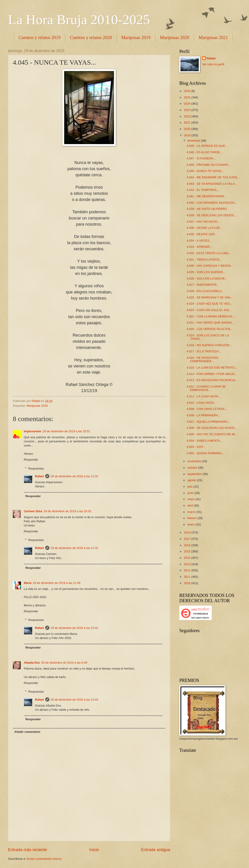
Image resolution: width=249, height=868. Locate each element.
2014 (188, 558)
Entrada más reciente (28, 850)
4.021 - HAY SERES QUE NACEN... (210, 323)
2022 (188, 116)
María (28, 583)
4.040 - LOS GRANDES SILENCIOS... (212, 203)
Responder (31, 460)
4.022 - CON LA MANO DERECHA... (211, 316)
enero (192, 524)
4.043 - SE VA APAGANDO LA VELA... (212, 184)
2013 (188, 564)
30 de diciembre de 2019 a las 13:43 (74, 700)
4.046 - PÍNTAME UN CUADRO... (209, 165)
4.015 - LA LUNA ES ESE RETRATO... (212, 368)
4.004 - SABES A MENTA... (204, 441)
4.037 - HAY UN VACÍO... (203, 222)
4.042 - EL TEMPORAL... (203, 190)
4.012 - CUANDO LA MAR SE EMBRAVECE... (206, 388)
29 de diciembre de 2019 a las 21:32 (74, 476)
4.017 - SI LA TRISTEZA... (204, 351)
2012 (188, 570)
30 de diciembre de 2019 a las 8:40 (64, 663)
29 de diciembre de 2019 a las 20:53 (67, 511)
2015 (188, 551)
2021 (188, 123)
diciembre (194, 141)
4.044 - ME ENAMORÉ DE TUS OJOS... (213, 177)
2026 (188, 91)
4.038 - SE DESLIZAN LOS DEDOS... (211, 215)
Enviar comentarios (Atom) (44, 859)
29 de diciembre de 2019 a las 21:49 (57, 583)
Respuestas (36, 468)
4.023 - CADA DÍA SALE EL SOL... (209, 310)
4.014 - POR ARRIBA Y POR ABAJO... (212, 374)
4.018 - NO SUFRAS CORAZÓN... (209, 345)
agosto (192, 480)
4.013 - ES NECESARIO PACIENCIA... (212, 380)
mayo (191, 499)
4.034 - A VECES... (199, 241)
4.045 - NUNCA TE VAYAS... (205, 171)
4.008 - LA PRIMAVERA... (204, 415)
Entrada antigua (156, 850)
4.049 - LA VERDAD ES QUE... (207, 146)
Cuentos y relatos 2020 (91, 37)
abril (191, 505)
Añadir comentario (27, 732)
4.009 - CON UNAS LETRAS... (207, 409)
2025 (188, 97)
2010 (188, 583)
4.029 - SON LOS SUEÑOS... (206, 272)
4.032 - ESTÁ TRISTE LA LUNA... (209, 253)
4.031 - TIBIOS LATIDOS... (204, 260)
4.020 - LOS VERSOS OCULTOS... (210, 329)
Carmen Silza (33, 511)
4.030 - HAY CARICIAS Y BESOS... (210, 266)
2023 (188, 110)
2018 (188, 532)
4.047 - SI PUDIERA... (201, 158)
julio (190, 487)
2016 (188, 545)
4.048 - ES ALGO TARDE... (204, 152)
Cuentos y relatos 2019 (40, 37)
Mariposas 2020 (175, 37)
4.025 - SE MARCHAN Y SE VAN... (210, 297)
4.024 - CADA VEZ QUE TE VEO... (209, 304)
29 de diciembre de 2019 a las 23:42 (74, 628)
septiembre (195, 474)
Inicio (94, 850)
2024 (188, 104)
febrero (192, 518)
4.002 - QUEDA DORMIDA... (205, 453)
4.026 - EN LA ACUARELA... (205, 291)
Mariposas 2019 (136, 37)
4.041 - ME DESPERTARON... (207, 196)
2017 (188, 539)
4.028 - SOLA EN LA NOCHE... (207, 278)
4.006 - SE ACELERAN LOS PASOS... (212, 428)
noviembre (195, 461)
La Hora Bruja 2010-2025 (79, 20)
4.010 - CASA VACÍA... (201, 403)
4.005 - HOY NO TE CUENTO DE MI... (212, 434)
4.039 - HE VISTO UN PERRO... (208, 209)
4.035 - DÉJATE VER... (202, 234)
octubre (193, 468)
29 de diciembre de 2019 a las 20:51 (66, 431)
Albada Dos (32, 663)
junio (191, 493)
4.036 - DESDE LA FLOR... (204, 228)
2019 (188, 135)
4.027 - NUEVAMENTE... (203, 285)
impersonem (33, 431)
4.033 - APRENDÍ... (199, 247)
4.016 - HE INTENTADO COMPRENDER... (203, 359)
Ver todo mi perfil (213, 64)
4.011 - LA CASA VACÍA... (204, 396)
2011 (188, 577)
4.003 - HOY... (196, 447)
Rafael (39, 476)
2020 (188, 129)
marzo (192, 512)
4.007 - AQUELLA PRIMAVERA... (208, 422)
